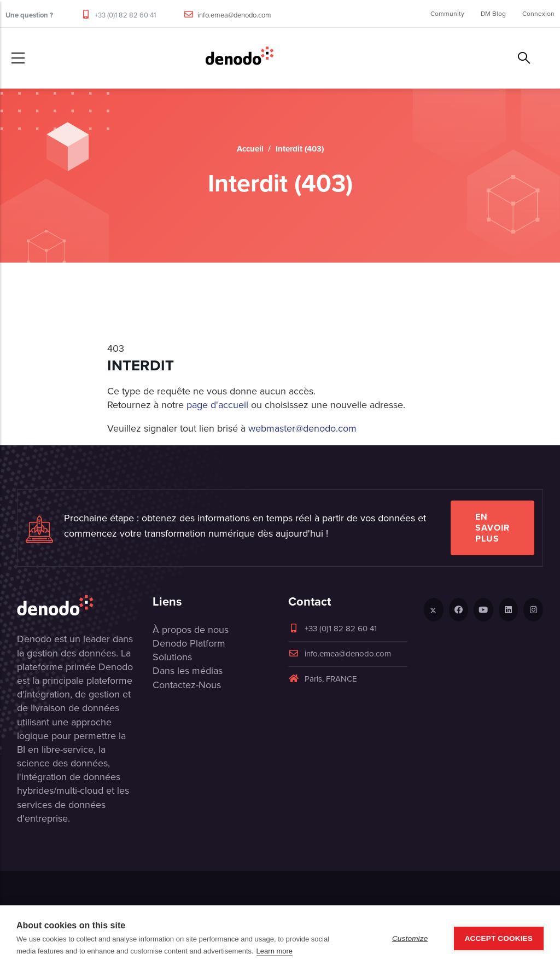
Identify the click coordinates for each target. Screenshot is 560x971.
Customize (410, 938)
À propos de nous (191, 630)
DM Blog (493, 14)
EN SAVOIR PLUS (492, 528)
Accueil (250, 149)
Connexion (538, 14)
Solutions (172, 657)
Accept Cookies (499, 938)
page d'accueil (219, 405)
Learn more (275, 951)
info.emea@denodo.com (234, 15)
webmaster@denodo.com (302, 428)
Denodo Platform (189, 643)
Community (447, 14)
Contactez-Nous (187, 685)
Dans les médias (188, 671)
